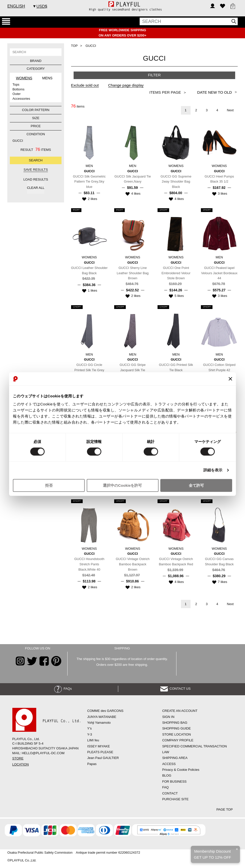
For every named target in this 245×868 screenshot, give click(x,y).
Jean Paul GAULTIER (103, 758)
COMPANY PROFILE (178, 740)
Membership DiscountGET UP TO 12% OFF (212, 854)
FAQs (63, 689)
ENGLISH (16, 6)
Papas (92, 764)
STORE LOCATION (176, 734)
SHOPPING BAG (175, 723)
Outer (17, 94)
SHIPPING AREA (175, 758)
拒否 (49, 485)
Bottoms (18, 89)
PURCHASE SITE (175, 799)
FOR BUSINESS (174, 782)
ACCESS (169, 764)
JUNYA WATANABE (102, 717)
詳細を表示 (213, 470)
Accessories (21, 99)
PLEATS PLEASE (100, 752)
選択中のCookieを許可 (122, 485)
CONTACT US (176, 689)
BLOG (167, 775)
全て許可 (196, 485)
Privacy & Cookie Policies (181, 770)
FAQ (165, 787)
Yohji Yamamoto (99, 723)
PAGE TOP (224, 809)
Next (230, 110)
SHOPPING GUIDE (176, 728)
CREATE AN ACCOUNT (180, 711)
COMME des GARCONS (105, 711)
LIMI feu (93, 740)
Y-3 (90, 734)
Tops (16, 84)
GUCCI (18, 141)
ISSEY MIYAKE (99, 746)
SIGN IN (168, 717)
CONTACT (170, 793)
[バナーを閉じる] (230, 379)
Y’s (89, 728)
